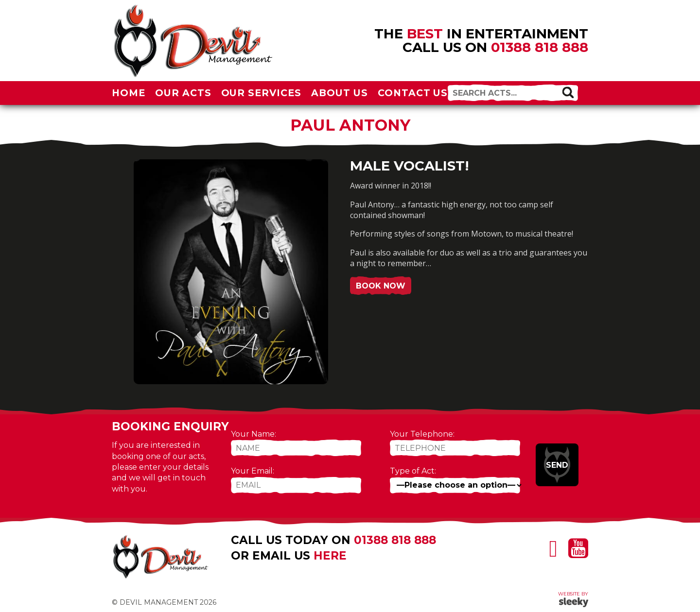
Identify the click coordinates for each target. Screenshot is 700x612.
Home (129, 93)
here (330, 556)
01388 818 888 (540, 47)
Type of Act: (413, 471)
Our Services (262, 93)
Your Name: (254, 434)
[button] (568, 92)
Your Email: (253, 471)
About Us (340, 93)
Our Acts (183, 93)
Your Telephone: (422, 434)
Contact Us (413, 93)
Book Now (381, 286)
